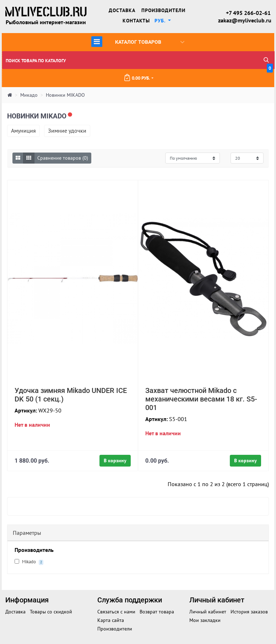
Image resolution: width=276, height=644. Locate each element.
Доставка (122, 10)
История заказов (249, 612)
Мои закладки (205, 620)
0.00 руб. (198, 75)
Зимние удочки (67, 131)
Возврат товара (157, 612)
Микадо (29, 95)
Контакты (136, 21)
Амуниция (23, 131)
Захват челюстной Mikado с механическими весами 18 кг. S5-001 (201, 399)
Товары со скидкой (51, 612)
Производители (163, 10)
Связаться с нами (116, 612)
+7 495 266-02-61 (248, 13)
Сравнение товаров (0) (63, 158)
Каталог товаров (138, 41)
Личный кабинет (208, 612)
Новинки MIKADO (65, 95)
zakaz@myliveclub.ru (244, 20)
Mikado (29, 562)
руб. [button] (161, 21)
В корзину (115, 461)
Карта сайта (111, 620)
